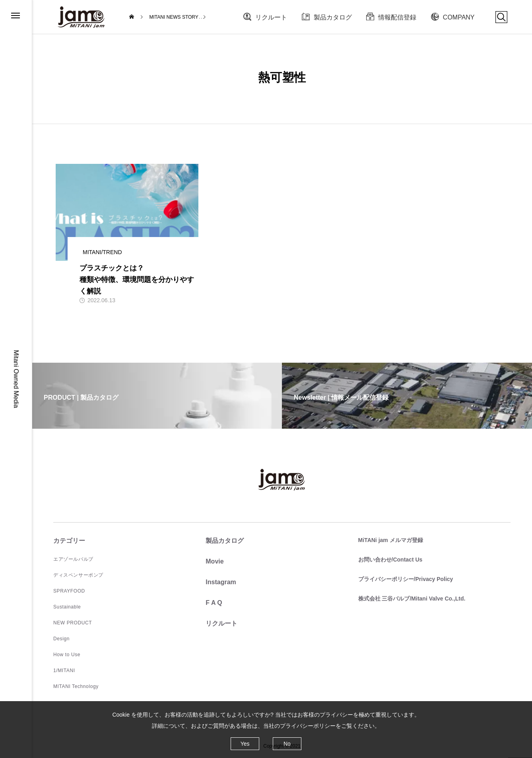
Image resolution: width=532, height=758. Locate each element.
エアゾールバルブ (73, 559)
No (287, 744)
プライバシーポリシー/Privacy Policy (406, 579)
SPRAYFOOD (69, 591)
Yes (245, 744)
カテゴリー (69, 541)
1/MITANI (64, 671)
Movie (215, 561)
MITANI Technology (76, 686)
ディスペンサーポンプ (78, 575)
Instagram (221, 582)
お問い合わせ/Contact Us (390, 560)
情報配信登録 (397, 17)
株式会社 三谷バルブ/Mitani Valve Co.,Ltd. (412, 599)
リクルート (271, 17)
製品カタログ (333, 17)
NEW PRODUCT (73, 623)
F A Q (214, 603)
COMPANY (459, 17)
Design (61, 639)
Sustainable (67, 607)
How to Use (67, 655)
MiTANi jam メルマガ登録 (391, 540)
